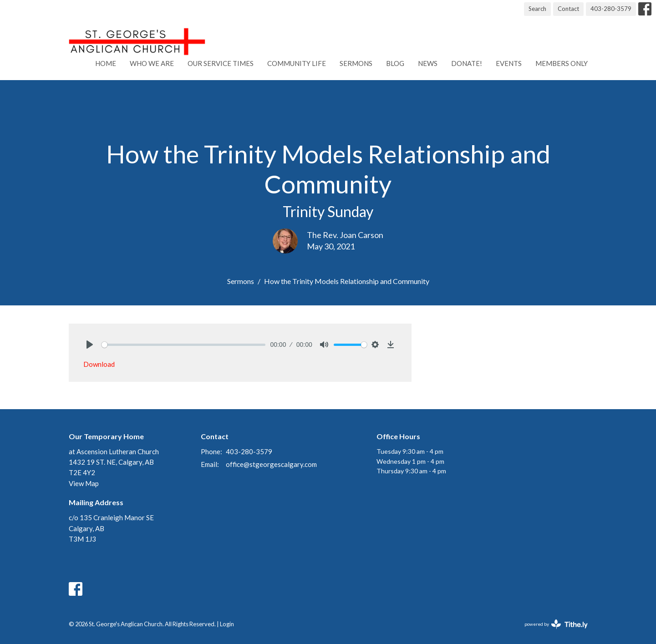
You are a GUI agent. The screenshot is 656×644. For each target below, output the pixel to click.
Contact (568, 9)
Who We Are (152, 63)
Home (106, 63)
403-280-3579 (611, 9)
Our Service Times (221, 63)
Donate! (467, 63)
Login (227, 624)
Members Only (562, 63)
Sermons (356, 63)
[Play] (90, 345)
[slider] (184, 345)
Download (99, 364)
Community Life (297, 63)
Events (509, 63)
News (428, 63)
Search (537, 9)
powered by (556, 624)
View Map (84, 483)
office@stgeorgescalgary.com (271, 464)
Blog (395, 63)
